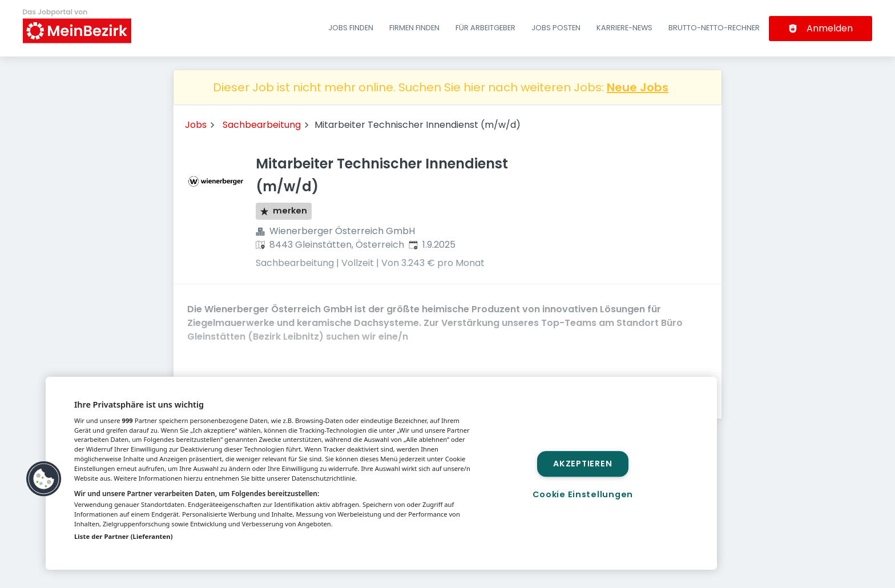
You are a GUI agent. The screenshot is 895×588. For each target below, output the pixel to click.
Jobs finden (351, 28)
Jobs (196, 125)
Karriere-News (624, 28)
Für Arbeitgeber (485, 28)
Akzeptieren (582, 464)
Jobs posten (556, 28)
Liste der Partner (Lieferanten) (124, 536)
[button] (44, 479)
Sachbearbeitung (262, 125)
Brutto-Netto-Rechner (714, 28)
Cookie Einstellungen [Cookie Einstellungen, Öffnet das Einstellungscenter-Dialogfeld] (583, 494)
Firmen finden (414, 28)
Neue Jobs (638, 87)
